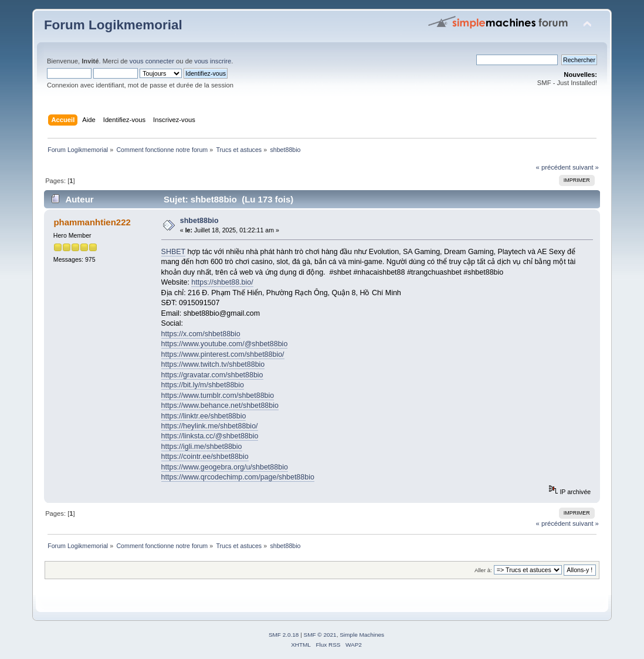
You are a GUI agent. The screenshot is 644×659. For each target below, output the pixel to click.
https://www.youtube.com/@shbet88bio (225, 344)
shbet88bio (199, 221)
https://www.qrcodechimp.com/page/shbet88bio (238, 477)
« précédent (553, 167)
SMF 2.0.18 (284, 635)
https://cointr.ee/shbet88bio (205, 457)
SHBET (173, 252)
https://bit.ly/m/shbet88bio (203, 385)
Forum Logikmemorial (113, 25)
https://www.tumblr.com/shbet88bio (218, 396)
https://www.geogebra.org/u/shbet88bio (225, 467)
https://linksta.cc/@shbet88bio (210, 436)
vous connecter (152, 61)
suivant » (586, 167)
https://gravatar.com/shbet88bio (212, 375)
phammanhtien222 (92, 222)
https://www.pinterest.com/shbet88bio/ (223, 354)
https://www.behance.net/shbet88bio (220, 405)
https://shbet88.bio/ (222, 282)
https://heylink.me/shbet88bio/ (210, 426)
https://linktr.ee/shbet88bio (204, 416)
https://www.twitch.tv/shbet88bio (213, 364)
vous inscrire (213, 61)
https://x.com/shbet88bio (201, 334)
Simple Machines (362, 635)
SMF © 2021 (320, 635)
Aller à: (483, 570)
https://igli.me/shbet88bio (202, 447)
